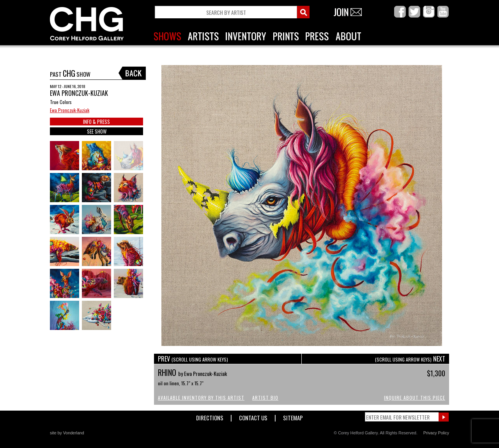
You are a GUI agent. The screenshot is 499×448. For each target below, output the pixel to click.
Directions (210, 416)
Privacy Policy (436, 433)
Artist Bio (265, 398)
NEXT (410, 359)
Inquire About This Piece (415, 398)
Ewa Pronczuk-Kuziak (70, 110)
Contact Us (253, 416)
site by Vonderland (67, 433)
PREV (193, 359)
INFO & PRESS (96, 122)
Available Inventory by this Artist (201, 398)
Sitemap (293, 416)
